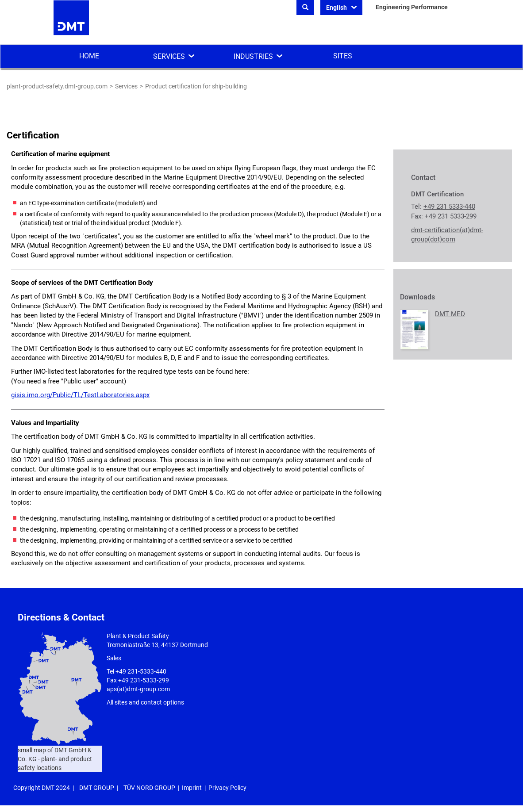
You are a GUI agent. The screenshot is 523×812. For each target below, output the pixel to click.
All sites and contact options (145, 702)
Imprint (192, 788)
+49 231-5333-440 (141, 671)
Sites (343, 56)
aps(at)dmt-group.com (138, 689)
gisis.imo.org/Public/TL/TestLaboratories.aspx (80, 395)
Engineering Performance (412, 7)
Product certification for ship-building (196, 86)
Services (169, 56)
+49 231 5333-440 (449, 207)
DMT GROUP (97, 788)
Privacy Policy (227, 788)
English (337, 8)
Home (89, 56)
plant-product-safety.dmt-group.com (57, 86)
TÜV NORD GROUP (149, 788)
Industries (253, 56)
